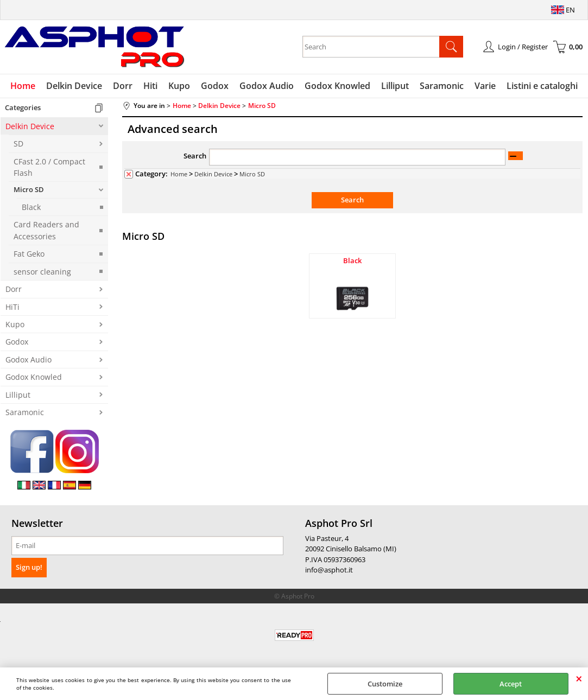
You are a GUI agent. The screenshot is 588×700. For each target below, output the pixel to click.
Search (195, 156)
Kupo (179, 86)
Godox (215, 86)
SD (18, 144)
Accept (511, 684)
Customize (385, 684)
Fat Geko (29, 254)
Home (23, 86)
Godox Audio (267, 86)
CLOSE (579, 678)
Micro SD (29, 189)
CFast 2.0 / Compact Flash (49, 167)
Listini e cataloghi (542, 86)
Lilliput (395, 86)
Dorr (123, 86)
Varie (485, 86)
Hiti (150, 86)
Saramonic (442, 86)
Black (31, 207)
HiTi (12, 307)
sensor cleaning (42, 272)
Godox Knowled (337, 86)
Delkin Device (74, 86)
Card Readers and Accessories (46, 230)
